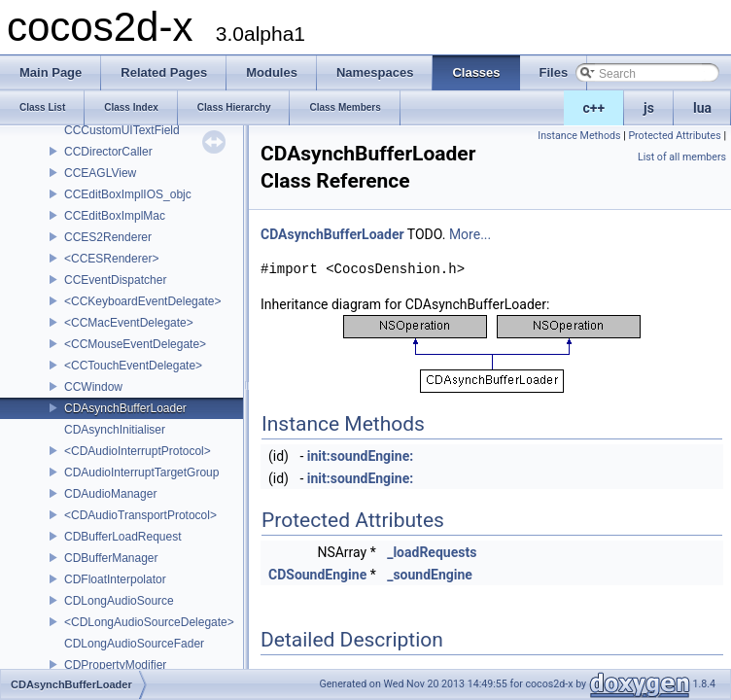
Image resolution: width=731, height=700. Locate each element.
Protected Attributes (674, 136)
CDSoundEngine (317, 575)
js (649, 108)
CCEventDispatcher (115, 280)
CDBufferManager (111, 558)
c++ (594, 108)
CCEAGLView (100, 173)
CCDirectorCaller (108, 152)
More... (470, 234)
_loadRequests (432, 552)
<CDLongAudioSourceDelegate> (149, 622)
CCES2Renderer (108, 237)
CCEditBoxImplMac (115, 216)
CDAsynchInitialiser (115, 430)
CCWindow (93, 387)
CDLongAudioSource (119, 601)
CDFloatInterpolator (115, 579)
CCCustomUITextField (122, 130)
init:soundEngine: (360, 456)
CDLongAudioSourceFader (134, 644)
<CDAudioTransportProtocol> (140, 515)
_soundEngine (430, 575)
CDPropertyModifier (115, 665)
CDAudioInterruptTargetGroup (141, 472)
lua (702, 108)
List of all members (682, 157)
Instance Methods (579, 136)
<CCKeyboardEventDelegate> (142, 301)
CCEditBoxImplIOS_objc (128, 194)
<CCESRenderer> (111, 259)
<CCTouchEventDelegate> (133, 366)
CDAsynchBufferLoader (125, 408)
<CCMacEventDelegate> (129, 323)
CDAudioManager (110, 494)
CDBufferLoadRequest (123, 537)
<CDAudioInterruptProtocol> (138, 451)
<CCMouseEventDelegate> (135, 344)
